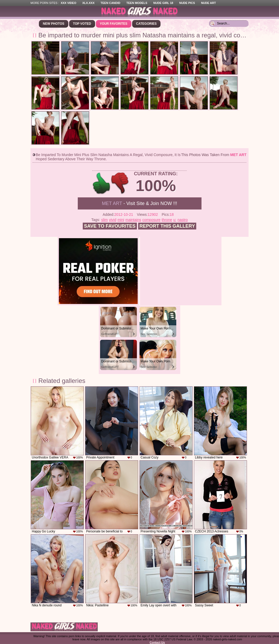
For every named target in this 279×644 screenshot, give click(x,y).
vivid (113, 220)
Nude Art (208, 3)
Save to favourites (110, 226)
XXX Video (68, 3)
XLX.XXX (88, 3)
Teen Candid (110, 3)
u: (175, 220)
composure (151, 220)
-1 (120, 183)
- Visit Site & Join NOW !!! (140, 203)
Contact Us (157, 642)
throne (167, 220)
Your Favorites (114, 24)
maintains (133, 220)
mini (121, 220)
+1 (102, 183)
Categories (146, 24)
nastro (183, 220)
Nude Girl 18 (163, 3)
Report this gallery (167, 226)
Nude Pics (187, 3)
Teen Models (137, 3)
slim (104, 220)
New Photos (54, 24)
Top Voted (82, 24)
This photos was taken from (214, 155)
